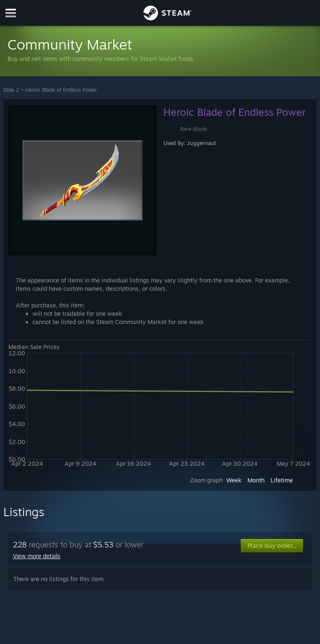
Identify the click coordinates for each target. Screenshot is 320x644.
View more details (37, 556)
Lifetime (282, 480)
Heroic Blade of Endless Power (61, 90)
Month (256, 480)
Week (234, 480)
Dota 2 (11, 90)
